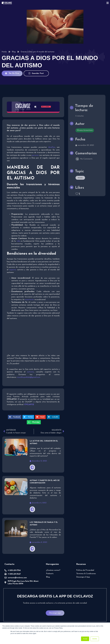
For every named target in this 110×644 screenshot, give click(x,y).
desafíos (52, 147)
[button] (15, 417)
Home (4, 52)
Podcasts (50, 574)
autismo (30, 372)
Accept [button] (85, 639)
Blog (14, 52)
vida (18, 241)
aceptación (30, 300)
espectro (13, 270)
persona (35, 155)
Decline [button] (95, 639)
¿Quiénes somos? (53, 570)
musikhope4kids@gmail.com (29, 377)
